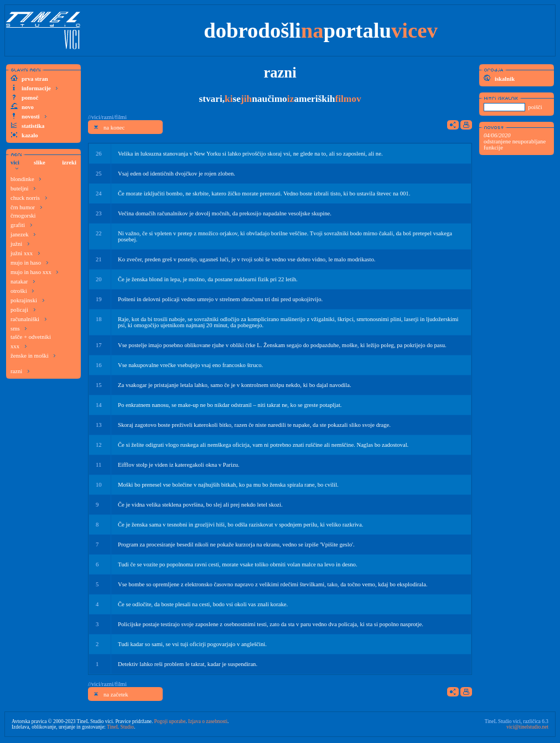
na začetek (110, 694)
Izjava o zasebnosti (208, 721)
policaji (23, 309)
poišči (535, 107)
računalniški (29, 319)
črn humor (27, 207)
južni (20, 243)
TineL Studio (120, 727)
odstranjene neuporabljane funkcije (515, 141)
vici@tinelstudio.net (527, 727)
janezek (23, 234)
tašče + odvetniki (31, 337)
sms (19, 328)
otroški (22, 290)
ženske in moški (33, 355)
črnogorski (23, 216)
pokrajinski (28, 300)
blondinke (26, 179)
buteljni (23, 188)
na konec (108, 127)
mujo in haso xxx (35, 272)
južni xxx (25, 253)
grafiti (22, 225)
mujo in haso (30, 262)
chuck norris (29, 197)
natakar (23, 281)
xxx (19, 346)
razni (20, 371)
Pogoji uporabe (170, 721)
